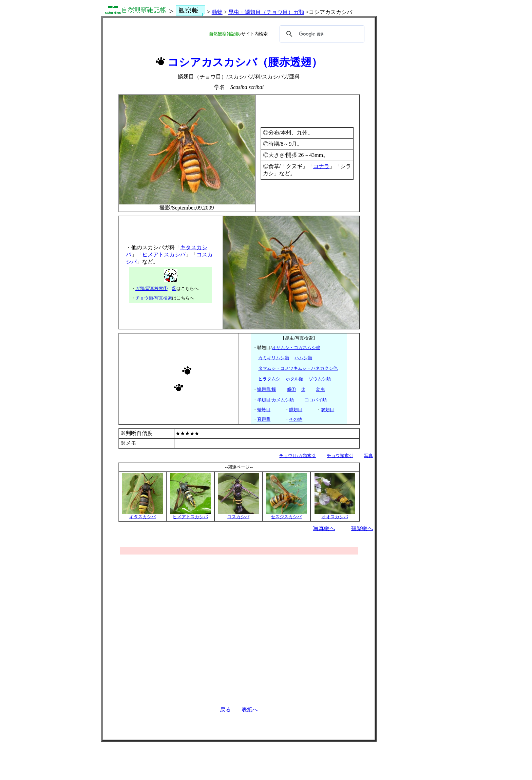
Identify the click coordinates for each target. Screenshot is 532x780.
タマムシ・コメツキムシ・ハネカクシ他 (298, 368)
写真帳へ (324, 528)
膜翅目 (296, 410)
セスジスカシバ (286, 514)
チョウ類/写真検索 (154, 298)
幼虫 (321, 389)
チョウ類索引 (340, 456)
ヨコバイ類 (316, 400)
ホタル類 (294, 379)
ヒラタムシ (269, 379)
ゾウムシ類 (320, 379)
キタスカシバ (142, 514)
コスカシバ (239, 514)
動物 (217, 12)
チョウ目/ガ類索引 (298, 456)
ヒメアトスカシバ (164, 255)
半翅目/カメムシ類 (275, 400)
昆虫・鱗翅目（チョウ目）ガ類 (266, 12)
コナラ (321, 166)
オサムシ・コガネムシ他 (296, 348)
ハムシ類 (303, 358)
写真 (368, 456)
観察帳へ (362, 528)
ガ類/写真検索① (151, 288)
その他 (296, 419)
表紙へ (250, 710)
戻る (225, 710)
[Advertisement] (239, 623)
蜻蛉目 (264, 410)
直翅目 (264, 419)
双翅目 (328, 410)
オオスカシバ (335, 514)
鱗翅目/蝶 (267, 389)
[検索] (321, 34)
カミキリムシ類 (274, 358)
